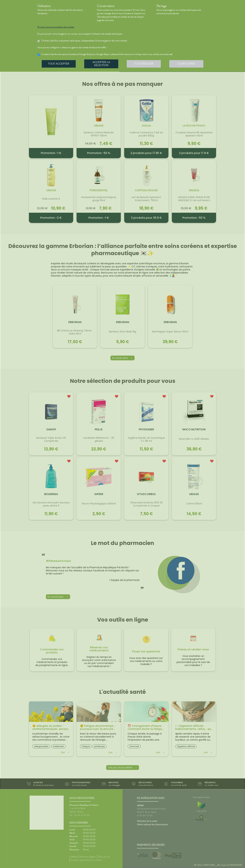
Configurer (186, 64)
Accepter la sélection (101, 64)
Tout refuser (144, 64)
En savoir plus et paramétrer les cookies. (56, 27)
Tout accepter (59, 64)
